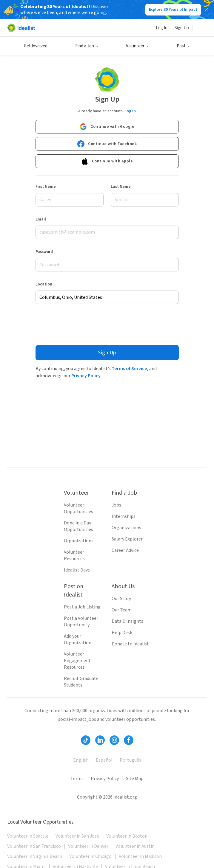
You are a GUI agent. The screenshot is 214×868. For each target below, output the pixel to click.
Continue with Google (107, 127)
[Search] (200, 28)
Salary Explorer (127, 539)
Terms (77, 779)
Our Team (122, 610)
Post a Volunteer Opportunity (81, 622)
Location (44, 284)
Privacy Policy (86, 376)
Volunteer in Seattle (28, 836)
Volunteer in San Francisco (34, 846)
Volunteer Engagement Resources (77, 661)
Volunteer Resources (74, 555)
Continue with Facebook (107, 144)
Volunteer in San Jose (77, 836)
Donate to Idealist (130, 644)
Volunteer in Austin (135, 846)
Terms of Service (129, 369)
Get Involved (36, 46)
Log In (162, 28)
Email (41, 219)
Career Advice (125, 550)
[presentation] (81, 324)
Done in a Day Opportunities (78, 526)
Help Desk (122, 633)
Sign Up (182, 28)
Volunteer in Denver (88, 846)
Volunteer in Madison (140, 856)
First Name (46, 187)
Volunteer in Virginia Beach (35, 856)
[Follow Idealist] (86, 740)
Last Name (121, 187)
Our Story (121, 599)
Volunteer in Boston (127, 836)
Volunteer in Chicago (90, 856)
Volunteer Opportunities (78, 508)
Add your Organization (78, 639)
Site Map (135, 779)
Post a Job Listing (82, 607)
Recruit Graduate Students (81, 682)
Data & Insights (127, 621)
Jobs (116, 505)
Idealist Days (77, 570)
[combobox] (107, 297)
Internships (124, 516)
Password (44, 252)
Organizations (79, 541)
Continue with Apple (107, 161)
